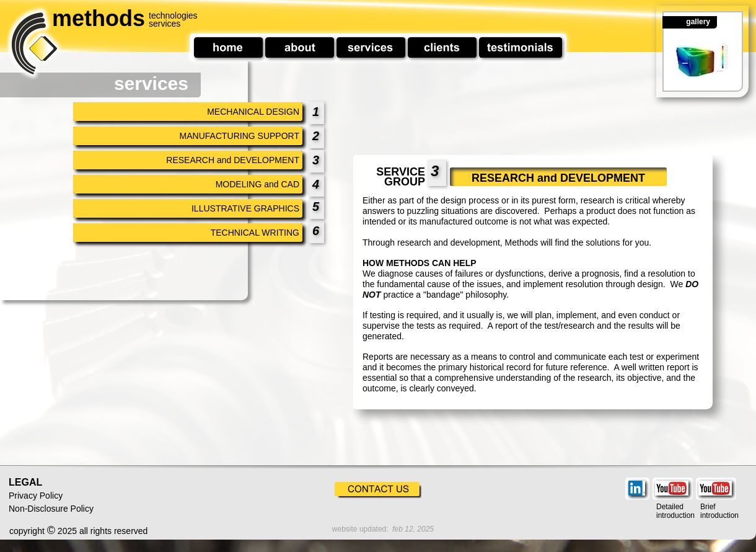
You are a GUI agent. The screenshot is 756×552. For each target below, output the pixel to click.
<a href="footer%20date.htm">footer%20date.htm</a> (369, 530)
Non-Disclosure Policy (51, 509)
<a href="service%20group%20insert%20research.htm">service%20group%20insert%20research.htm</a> (541, 310)
